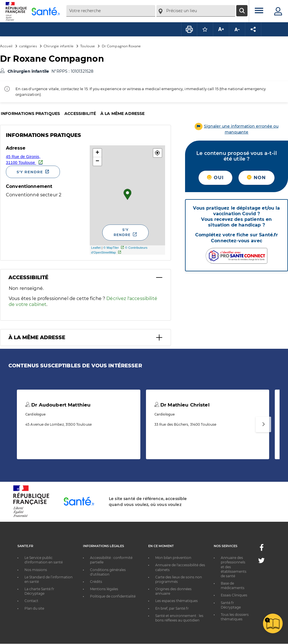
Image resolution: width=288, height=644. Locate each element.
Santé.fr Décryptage (231, 605)
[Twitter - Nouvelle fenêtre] (261, 562)
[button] (157, 153)
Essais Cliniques (234, 595)
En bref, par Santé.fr (172, 608)
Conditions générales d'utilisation (108, 572)
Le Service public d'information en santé (44, 560)
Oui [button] (215, 178)
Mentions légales (104, 589)
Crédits (96, 582)
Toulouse (87, 46)
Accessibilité (80, 114)
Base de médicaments (233, 586)
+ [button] (97, 153)
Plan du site (34, 608)
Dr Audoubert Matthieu (58, 405)
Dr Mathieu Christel (182, 405)
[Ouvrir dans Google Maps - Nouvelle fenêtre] (46, 159)
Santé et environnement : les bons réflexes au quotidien (179, 618)
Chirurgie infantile (58, 46)
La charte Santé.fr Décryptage (39, 591)
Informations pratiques (30, 114)
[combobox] (111, 11)
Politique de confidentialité (113, 596)
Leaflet (96, 248)
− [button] (97, 161)
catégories (28, 46)
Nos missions (36, 570)
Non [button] (256, 178)
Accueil (6, 46)
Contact (31, 601)
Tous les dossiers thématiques (235, 617)
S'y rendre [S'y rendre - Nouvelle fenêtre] (30, 172)
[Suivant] (263, 424)
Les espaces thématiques (176, 601)
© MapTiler (111, 248)
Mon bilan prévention (173, 558)
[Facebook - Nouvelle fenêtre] (262, 549)
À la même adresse (122, 114)
